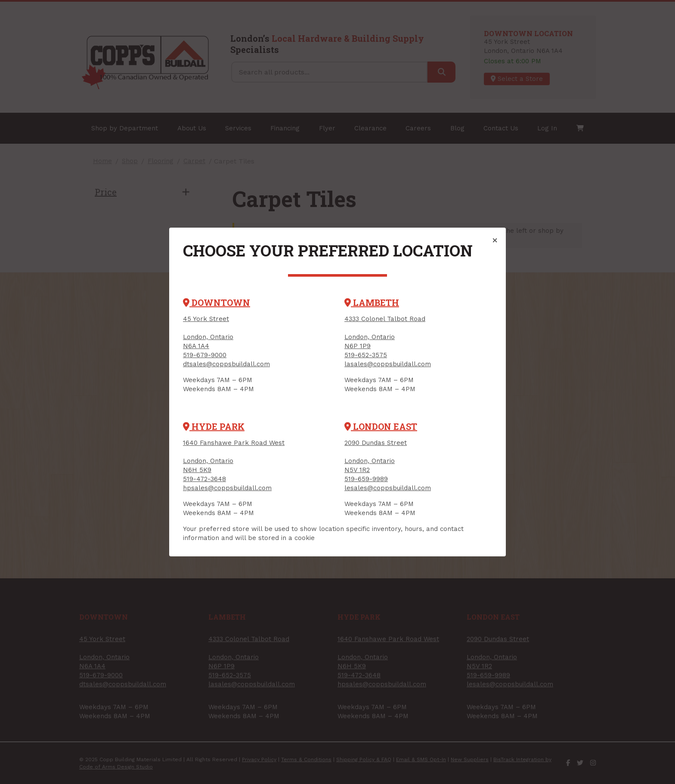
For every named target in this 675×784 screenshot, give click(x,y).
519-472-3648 (204, 479)
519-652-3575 (366, 355)
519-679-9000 (205, 355)
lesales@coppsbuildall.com (388, 488)
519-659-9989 (366, 479)
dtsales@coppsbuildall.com (226, 364)
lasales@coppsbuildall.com (388, 364)
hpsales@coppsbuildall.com (227, 488)
